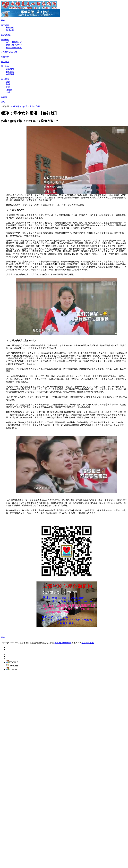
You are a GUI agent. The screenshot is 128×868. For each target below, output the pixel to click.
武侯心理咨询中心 (14, 45)
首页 (3, 20)
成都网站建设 (88, 643)
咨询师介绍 (6, 35)
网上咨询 (5, 66)
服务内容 (10, 30)
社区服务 (5, 62)
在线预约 (10, 74)
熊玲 (8, 84)
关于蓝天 (5, 25)
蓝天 (8, 82)
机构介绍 (10, 27)
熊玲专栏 (5, 57)
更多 (3, 637)
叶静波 (9, 90)
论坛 (3, 102)
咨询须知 (10, 69)
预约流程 (10, 72)
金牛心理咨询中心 (14, 42)
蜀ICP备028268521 (63, 643)
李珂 (8, 92)
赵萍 (8, 87)
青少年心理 (35, 106)
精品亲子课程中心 (14, 48)
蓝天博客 (5, 79)
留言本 (4, 97)
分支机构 (5, 40)
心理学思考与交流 (9, 52)
